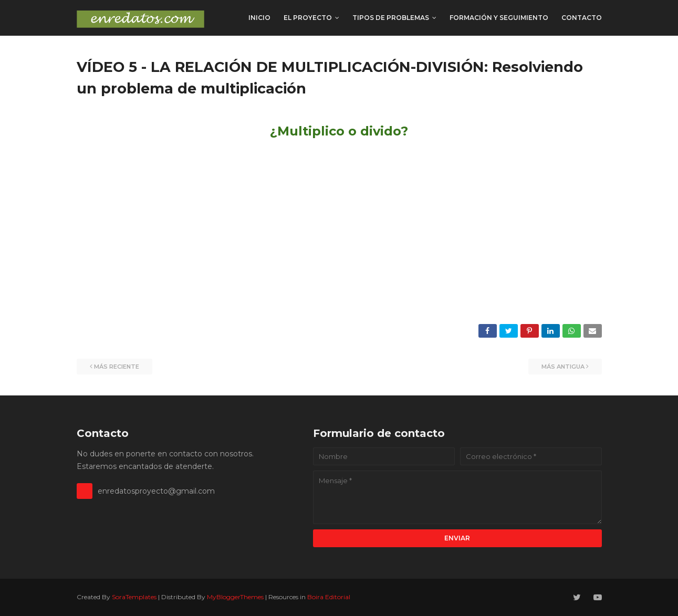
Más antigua (563, 367)
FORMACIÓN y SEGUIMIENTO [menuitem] (499, 18)
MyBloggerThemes (235, 597)
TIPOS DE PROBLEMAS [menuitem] (391, 18)
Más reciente (117, 367)
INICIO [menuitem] (259, 18)
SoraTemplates (134, 597)
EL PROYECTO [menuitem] (308, 18)
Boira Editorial (329, 597)
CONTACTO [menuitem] (582, 18)
